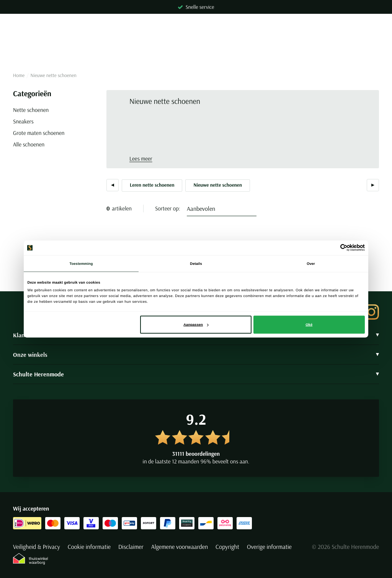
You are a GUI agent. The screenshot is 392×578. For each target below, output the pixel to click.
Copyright (227, 547)
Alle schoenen (29, 144)
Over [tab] (311, 263)
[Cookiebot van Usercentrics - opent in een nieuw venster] (331, 248)
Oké (309, 325)
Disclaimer (131, 547)
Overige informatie (269, 547)
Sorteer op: (168, 208)
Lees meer (141, 158)
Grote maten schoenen (39, 133)
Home (19, 76)
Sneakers (23, 121)
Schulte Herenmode (196, 374)
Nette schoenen (31, 110)
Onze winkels (196, 355)
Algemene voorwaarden (180, 547)
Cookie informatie (89, 547)
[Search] (196, 48)
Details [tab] (196, 263)
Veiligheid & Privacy (37, 547)
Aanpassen (196, 325)
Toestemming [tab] (81, 263)
